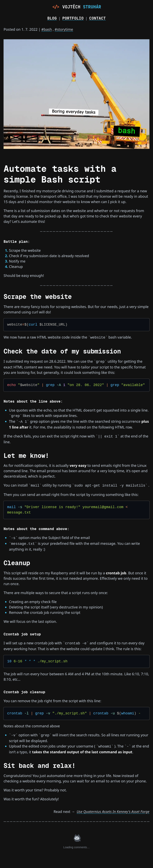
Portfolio (73, 18)
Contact (98, 18)
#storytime (64, 29)
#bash (47, 29)
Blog (52, 18)
